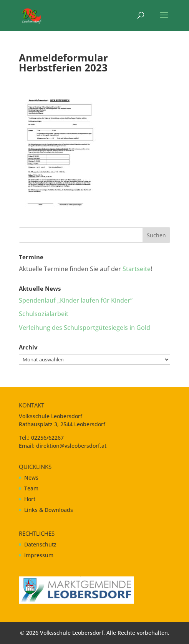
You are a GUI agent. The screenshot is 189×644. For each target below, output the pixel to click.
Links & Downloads (49, 510)
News (31, 478)
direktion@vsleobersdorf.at (71, 446)
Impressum (39, 555)
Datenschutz (40, 544)
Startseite (137, 269)
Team (31, 488)
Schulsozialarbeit (44, 314)
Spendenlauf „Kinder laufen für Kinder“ (76, 300)
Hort (30, 499)
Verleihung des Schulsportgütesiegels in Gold (85, 328)
